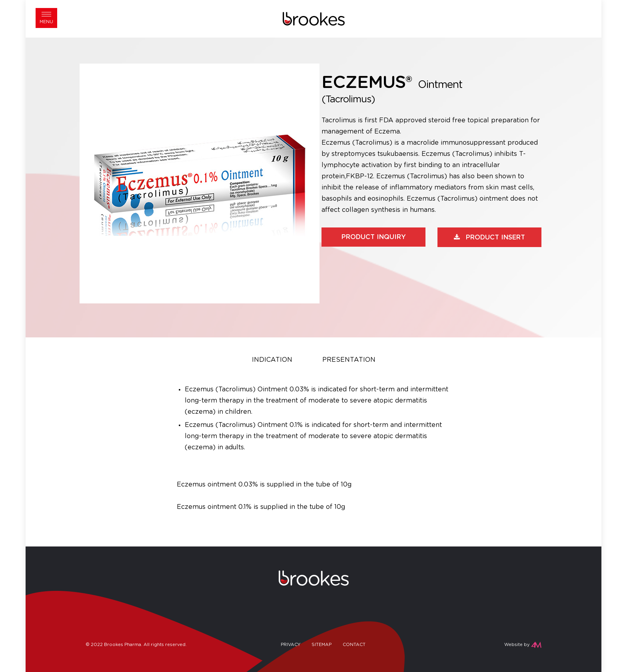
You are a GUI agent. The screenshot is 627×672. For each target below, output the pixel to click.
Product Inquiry (374, 237)
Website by (517, 645)
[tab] (272, 361)
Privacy (291, 645)
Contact (354, 645)
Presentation (349, 360)
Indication (272, 360)
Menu (46, 22)
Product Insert (495, 237)
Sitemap (321, 645)
